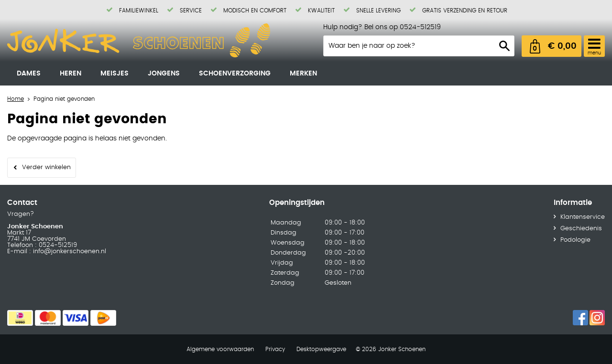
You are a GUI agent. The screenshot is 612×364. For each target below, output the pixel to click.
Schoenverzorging (235, 74)
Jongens (164, 74)
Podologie (575, 240)
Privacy (275, 349)
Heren (71, 74)
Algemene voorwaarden (220, 349)
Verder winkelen (46, 167)
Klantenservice (583, 217)
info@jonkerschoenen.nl (69, 252)
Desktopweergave (321, 349)
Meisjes (115, 74)
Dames (29, 74)
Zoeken (504, 46)
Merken (303, 74)
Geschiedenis (581, 229)
